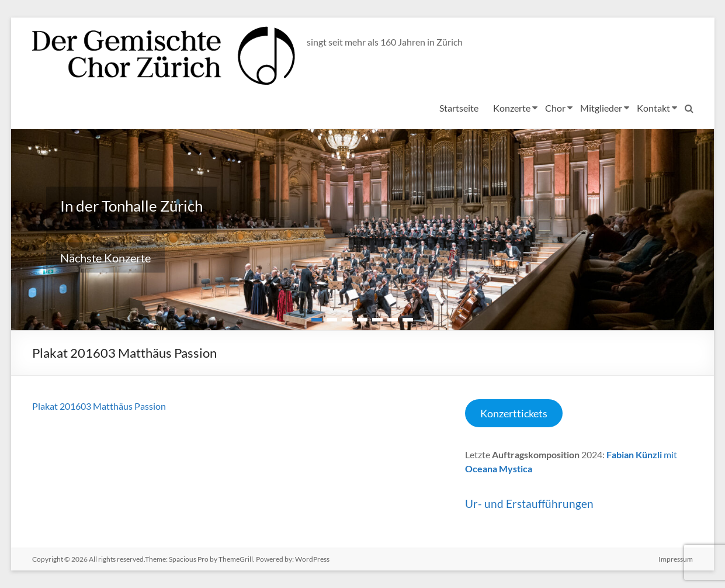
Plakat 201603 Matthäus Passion (99, 406)
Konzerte (511, 108)
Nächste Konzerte (105, 258)
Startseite (458, 108)
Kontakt (653, 108)
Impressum (676, 559)
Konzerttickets (514, 413)
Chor (555, 108)
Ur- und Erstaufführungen (529, 504)
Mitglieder (601, 108)
